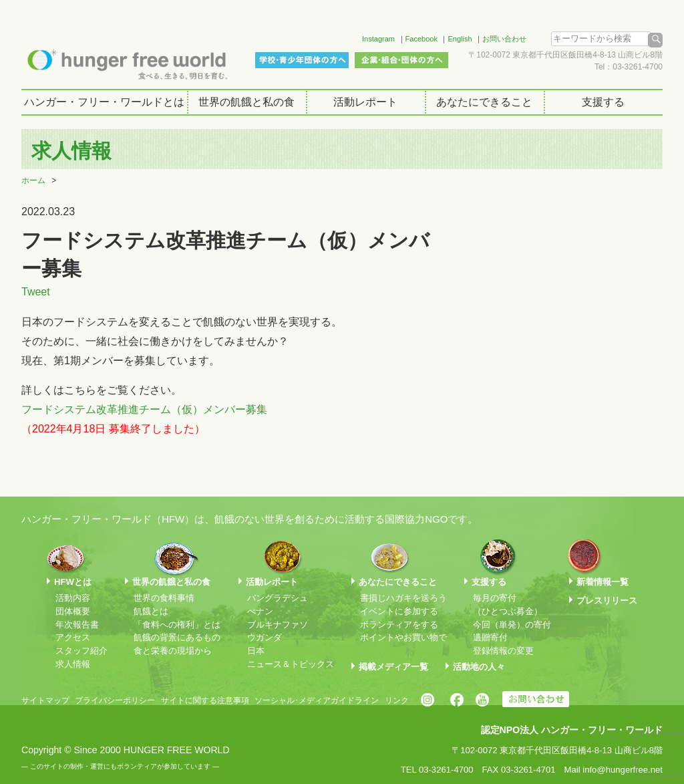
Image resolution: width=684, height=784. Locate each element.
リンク (397, 700)
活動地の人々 (479, 667)
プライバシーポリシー (115, 700)
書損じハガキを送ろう (403, 598)
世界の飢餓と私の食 (246, 102)
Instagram (378, 39)
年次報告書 (77, 625)
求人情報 (73, 664)
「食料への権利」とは (177, 625)
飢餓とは (151, 611)
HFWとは (73, 582)
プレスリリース (607, 601)
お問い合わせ (504, 39)
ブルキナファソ (278, 625)
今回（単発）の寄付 (512, 625)
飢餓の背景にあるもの (177, 637)
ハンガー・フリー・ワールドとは (104, 102)
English (460, 39)
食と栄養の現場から (173, 651)
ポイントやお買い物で (403, 637)
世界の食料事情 (164, 598)
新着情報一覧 (603, 582)
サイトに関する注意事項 (205, 700)
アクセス (73, 637)
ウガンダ (265, 637)
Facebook (421, 39)
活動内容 (73, 598)
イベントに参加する (399, 611)
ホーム (33, 180)
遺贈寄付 (490, 637)
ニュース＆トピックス (291, 664)
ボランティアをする (399, 625)
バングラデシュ (278, 598)
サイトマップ (45, 700)
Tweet (36, 292)
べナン (260, 611)
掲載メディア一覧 (393, 667)
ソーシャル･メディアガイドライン (317, 700)
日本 (256, 651)
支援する (603, 102)
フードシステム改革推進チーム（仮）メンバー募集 (144, 409)
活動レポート (365, 102)
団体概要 (73, 611)
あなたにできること (484, 102)
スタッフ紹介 (81, 651)
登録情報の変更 (503, 651)
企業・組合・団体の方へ (401, 60)
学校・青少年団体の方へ (302, 60)
